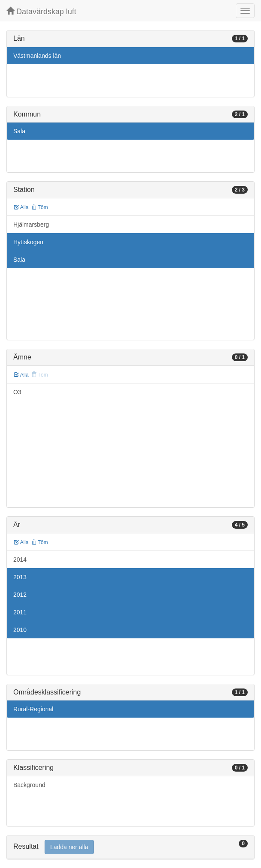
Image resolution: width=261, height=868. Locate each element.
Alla (21, 207)
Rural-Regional (33, 709)
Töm (40, 207)
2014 (20, 560)
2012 (20, 595)
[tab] (130, 847)
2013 (20, 577)
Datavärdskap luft (41, 11)
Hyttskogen (28, 242)
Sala (19, 131)
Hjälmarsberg (31, 224)
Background (29, 785)
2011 (20, 612)
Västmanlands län (37, 56)
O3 (17, 392)
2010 (20, 630)
